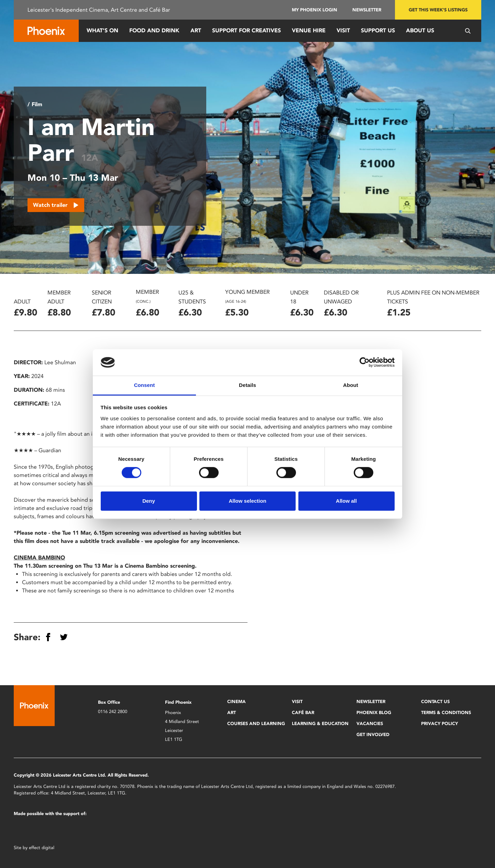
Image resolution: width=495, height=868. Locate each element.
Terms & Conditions (446, 713)
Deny (149, 501)
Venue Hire (309, 30)
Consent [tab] (145, 385)
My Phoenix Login (315, 10)
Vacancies (370, 724)
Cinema (236, 702)
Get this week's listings (438, 10)
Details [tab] (247, 385)
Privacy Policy (439, 724)
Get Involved (373, 735)
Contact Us (435, 702)
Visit (343, 30)
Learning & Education (320, 724)
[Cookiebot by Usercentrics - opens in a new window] (365, 363)
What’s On (102, 30)
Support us (378, 30)
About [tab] (351, 385)
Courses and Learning (256, 724)
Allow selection (247, 501)
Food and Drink (154, 30)
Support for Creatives (246, 30)
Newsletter (367, 10)
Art (196, 30)
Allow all (346, 501)
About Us (420, 30)
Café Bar (303, 713)
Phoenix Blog (374, 713)
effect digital (42, 848)
